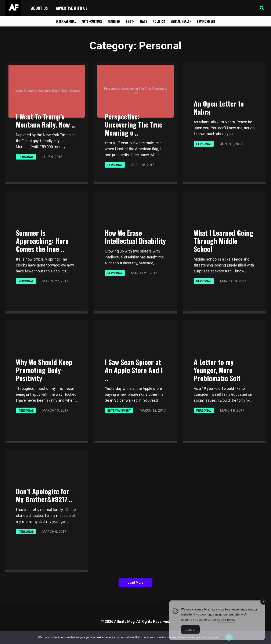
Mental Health (181, 21)
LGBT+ (130, 21)
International (66, 21)
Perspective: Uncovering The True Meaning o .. (134, 124)
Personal (26, 157)
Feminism (114, 21)
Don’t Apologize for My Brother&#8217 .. (44, 495)
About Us (39, 8)
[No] (266, 637)
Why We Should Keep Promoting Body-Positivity (44, 370)
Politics (159, 21)
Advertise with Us (72, 8)
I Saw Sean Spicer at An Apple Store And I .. (134, 370)
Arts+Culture (92, 21)
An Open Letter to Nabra (219, 108)
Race (144, 21)
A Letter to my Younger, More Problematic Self (217, 370)
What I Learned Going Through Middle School (223, 241)
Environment (206, 21)
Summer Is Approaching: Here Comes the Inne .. (42, 241)
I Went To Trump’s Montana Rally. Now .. (45, 120)
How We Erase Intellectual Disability (135, 237)
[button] (262, 8)
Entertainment (119, 411)
